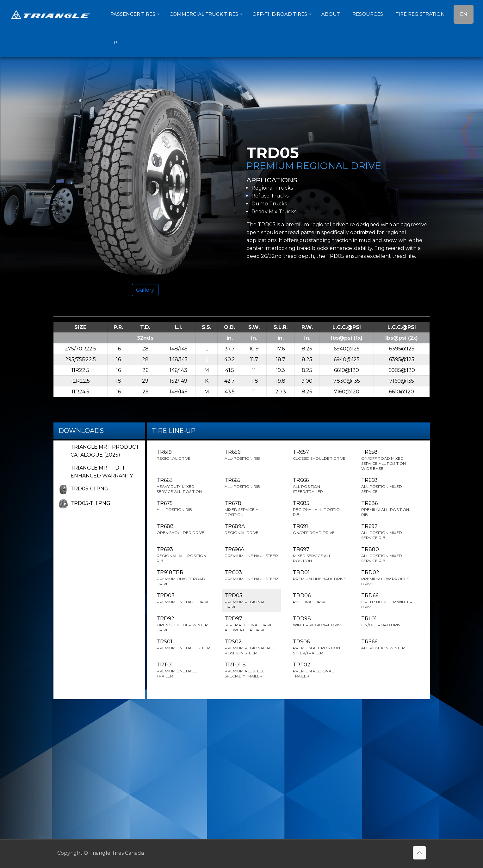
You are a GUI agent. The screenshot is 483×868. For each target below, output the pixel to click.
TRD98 (320, 622)
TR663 (183, 486)
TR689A (251, 529)
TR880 (388, 555)
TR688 (183, 529)
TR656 (251, 455)
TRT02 (320, 670)
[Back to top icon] (419, 853)
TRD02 (388, 578)
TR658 (388, 460)
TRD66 (388, 601)
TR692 (388, 532)
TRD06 (320, 598)
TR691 (320, 529)
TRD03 (183, 598)
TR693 (183, 555)
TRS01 (183, 645)
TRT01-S (251, 670)
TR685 (320, 509)
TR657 (320, 455)
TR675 (183, 506)
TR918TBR (183, 578)
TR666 (320, 486)
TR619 (183, 455)
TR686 (388, 509)
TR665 (251, 483)
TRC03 (251, 575)
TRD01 (320, 575)
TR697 (320, 555)
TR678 (251, 509)
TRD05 (251, 601)
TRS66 (388, 645)
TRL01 (388, 622)
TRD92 (183, 624)
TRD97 (251, 624)
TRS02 (251, 647)
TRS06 (320, 647)
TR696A (251, 552)
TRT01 (183, 670)
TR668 (388, 486)
